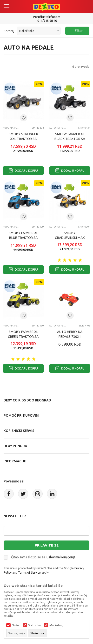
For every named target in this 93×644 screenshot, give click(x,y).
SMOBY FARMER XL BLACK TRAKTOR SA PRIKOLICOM (70, 139)
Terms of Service (29, 573)
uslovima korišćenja (61, 557)
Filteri (77, 31)
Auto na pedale (12, 128)
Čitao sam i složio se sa (43, 557)
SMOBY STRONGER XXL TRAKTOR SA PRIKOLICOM (23, 139)
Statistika (34, 625)
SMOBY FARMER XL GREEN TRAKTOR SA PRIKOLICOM (23, 337)
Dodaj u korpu (23, 171)
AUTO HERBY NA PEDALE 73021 (70, 334)
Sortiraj (9, 31)
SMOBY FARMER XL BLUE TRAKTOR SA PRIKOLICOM (23, 238)
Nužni (16, 625)
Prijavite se (47, 545)
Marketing (56, 625)
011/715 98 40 (47, 21)
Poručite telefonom (47, 17)
